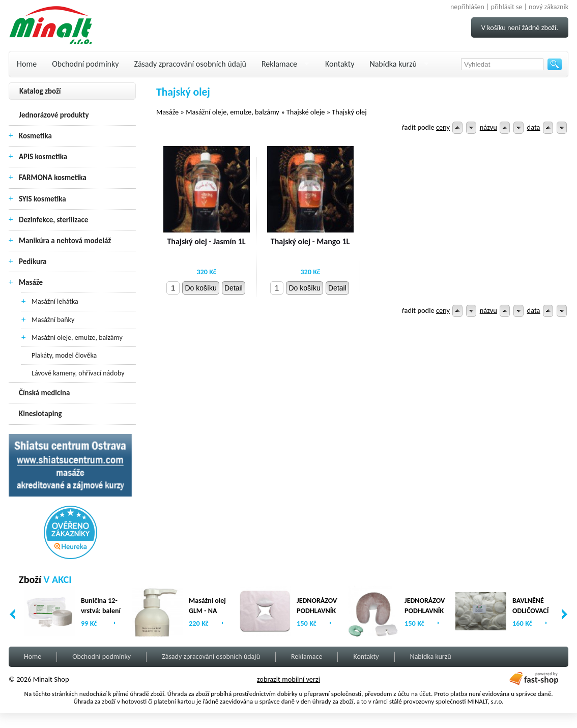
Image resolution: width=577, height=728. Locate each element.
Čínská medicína (44, 393)
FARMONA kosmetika (53, 178)
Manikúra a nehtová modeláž (65, 241)
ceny (443, 127)
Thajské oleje (306, 112)
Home (27, 64)
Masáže (31, 282)
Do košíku (200, 288)
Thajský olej (349, 112)
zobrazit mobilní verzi (289, 679)
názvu (488, 127)
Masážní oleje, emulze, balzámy (77, 338)
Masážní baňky (53, 320)
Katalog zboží (40, 91)
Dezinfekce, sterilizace (53, 220)
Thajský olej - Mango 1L (310, 241)
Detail (234, 288)
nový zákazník (549, 7)
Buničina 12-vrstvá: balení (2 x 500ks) (101, 611)
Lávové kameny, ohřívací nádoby (78, 373)
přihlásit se (507, 7)
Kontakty (340, 64)
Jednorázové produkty (54, 115)
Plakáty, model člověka (64, 355)
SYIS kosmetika (42, 199)
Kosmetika (35, 136)
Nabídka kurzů (393, 64)
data (534, 127)
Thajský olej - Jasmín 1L (206, 241)
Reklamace (279, 64)
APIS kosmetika (43, 157)
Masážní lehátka (55, 301)
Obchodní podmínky (85, 64)
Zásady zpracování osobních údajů (190, 64)
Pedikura (33, 261)
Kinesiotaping (40, 414)
